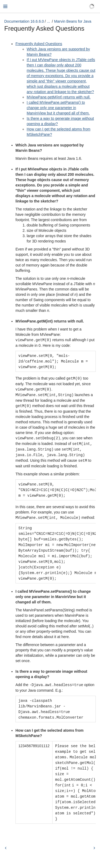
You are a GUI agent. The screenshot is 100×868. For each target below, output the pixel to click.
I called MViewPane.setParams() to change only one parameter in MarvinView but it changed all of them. (58, 108)
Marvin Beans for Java (73, 21)
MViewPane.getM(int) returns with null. (59, 97)
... (49, 21)
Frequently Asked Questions (39, 44)
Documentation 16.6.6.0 (24, 21)
